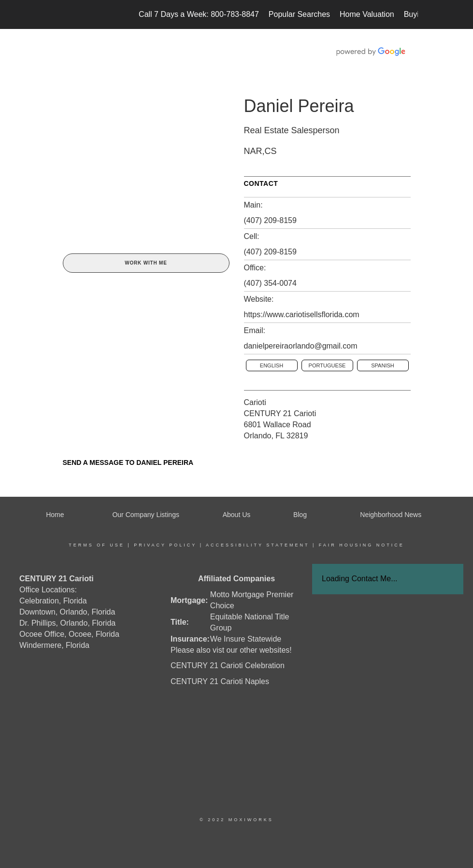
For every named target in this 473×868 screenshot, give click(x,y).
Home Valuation (367, 14)
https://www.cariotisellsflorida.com (302, 315)
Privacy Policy (165, 545)
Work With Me (146, 263)
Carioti (255, 402)
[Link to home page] (61, 14)
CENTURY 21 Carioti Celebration (228, 665)
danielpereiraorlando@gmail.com (301, 346)
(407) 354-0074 (270, 283)
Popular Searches (299, 14)
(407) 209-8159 (270, 220)
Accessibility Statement (258, 545)
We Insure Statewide (246, 639)
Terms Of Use (97, 545)
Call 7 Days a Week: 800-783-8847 (199, 14)
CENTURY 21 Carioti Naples (220, 681)
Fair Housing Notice (362, 545)
